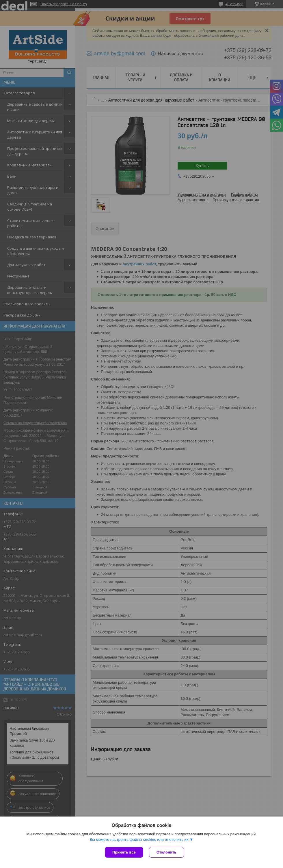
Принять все (124, 852)
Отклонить (166, 852)
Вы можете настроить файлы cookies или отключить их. (139, 840)
